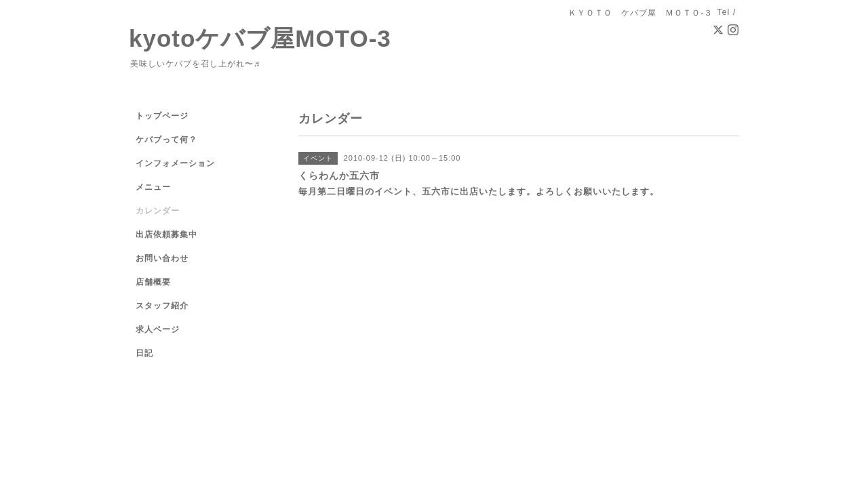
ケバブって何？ (166, 140)
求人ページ (158, 329)
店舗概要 (153, 282)
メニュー (153, 187)
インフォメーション (175, 163)
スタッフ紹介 (162, 306)
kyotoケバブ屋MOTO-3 (260, 38)
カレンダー (158, 211)
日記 (144, 353)
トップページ (162, 116)
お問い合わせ (162, 258)
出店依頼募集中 (166, 235)
